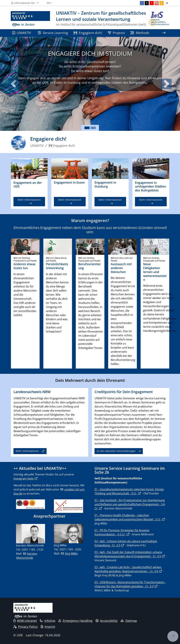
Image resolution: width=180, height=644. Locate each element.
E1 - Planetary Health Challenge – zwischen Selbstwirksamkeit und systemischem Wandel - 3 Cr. (128, 517)
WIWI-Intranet (25, 621)
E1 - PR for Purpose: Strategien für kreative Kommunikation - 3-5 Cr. (122, 532)
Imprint (48, 627)
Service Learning (53, 33)
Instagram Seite (24, 479)
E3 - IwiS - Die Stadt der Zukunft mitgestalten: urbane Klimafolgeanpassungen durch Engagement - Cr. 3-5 (128, 554)
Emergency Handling (75, 621)
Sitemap (129, 621)
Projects (116, 33)
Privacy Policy (26, 627)
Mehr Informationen (29, 200)
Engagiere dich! (88, 33)
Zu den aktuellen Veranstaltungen (116, 451)
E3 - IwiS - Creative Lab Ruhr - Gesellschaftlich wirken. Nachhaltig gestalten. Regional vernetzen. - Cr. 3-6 (128, 569)
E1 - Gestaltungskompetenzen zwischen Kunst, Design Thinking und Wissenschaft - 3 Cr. (129, 491)
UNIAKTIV (22, 33)
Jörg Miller (71, 553)
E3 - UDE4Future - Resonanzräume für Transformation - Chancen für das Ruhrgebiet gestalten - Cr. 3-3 (130, 584)
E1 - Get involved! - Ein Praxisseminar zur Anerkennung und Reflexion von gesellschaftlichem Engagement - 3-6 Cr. (130, 504)
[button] (13, 84)
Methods (140, 33)
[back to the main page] (159, 19)
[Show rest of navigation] (164, 33)
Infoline (48, 621)
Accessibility (107, 621)
